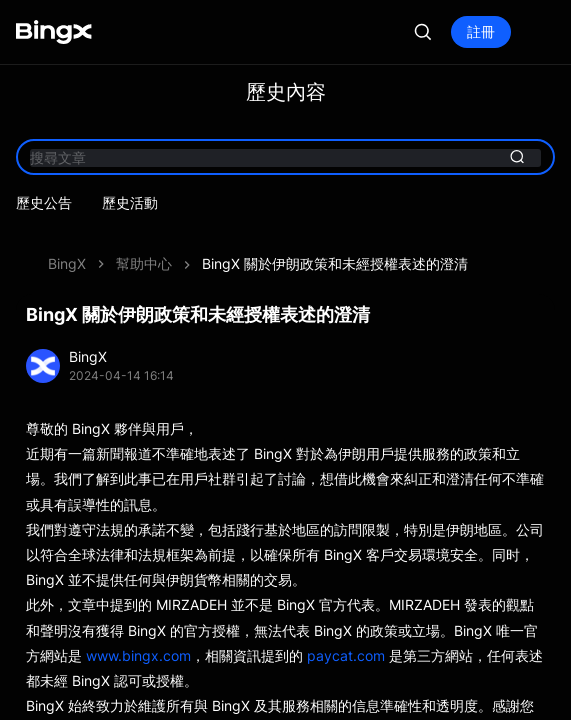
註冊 (481, 31)
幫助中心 (144, 263)
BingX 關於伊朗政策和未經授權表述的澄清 (335, 263)
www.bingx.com (138, 655)
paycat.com (346, 655)
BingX (67, 263)
